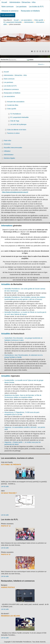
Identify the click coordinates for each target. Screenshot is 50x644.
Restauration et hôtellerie (30, 11)
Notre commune (8, 7)
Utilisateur (7, 151)
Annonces (7, 144)
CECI (3, 491)
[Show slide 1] (32, 51)
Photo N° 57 (6, 554)
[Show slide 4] (40, 51)
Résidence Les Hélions (11, 616)
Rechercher (5, 60)
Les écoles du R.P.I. (37, 7)
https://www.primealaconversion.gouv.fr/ (15, 192)
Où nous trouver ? (9, 493)
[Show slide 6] (46, 51)
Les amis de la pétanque (18, 124)
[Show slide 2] (35, 51)
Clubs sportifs (12, 109)
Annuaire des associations (16, 102)
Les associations (8, 15)
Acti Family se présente (11, 465)
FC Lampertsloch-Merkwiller (19, 117)
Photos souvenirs (7, 524)
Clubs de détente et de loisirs (17, 130)
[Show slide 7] (48, 51)
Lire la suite (5, 486)
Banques (4, 585)
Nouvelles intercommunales (13, 148)
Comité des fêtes (13, 105)
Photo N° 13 (6, 526)
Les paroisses (21, 7)
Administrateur (9, 155)
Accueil (4, 2)
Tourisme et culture (13, 133)
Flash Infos (8, 141)
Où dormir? (5, 614)
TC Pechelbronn (16, 114)
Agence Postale (8, 587)
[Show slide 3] (37, 51)
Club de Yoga (15, 121)
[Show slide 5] (43, 51)
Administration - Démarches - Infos (23, 2)
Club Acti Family (7, 462)
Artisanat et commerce (10, 11)
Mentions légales (9, 158)
